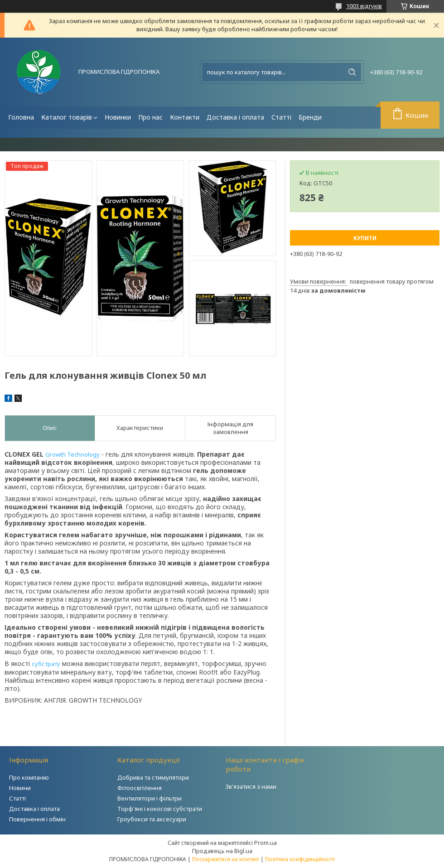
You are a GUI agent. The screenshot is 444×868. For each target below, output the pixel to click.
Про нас (150, 117)
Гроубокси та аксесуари (152, 819)
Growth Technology (72, 454)
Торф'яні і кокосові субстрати (160, 809)
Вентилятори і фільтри (150, 798)
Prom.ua (265, 843)
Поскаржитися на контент (226, 859)
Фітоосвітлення (140, 788)
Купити (365, 238)
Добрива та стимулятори (153, 777)
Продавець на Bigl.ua (222, 851)
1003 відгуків (364, 6)
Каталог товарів (67, 117)
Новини (20, 788)
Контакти (185, 117)
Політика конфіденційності (300, 859)
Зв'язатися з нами (251, 786)
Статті (281, 117)
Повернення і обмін (37, 819)
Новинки (118, 117)
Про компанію (29, 777)
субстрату (46, 664)
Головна (21, 117)
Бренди (310, 117)
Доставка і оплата (235, 117)
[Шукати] (352, 72)
